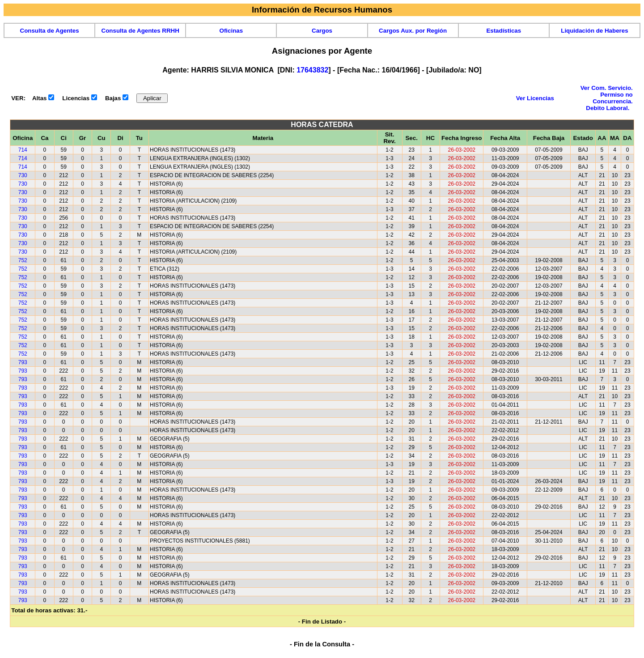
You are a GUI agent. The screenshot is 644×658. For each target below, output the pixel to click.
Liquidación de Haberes (594, 31)
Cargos (322, 31)
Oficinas (231, 31)
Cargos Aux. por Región (413, 31)
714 (23, 150)
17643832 (312, 70)
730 (23, 175)
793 (23, 362)
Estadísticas (504, 31)
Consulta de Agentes (50, 31)
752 (23, 260)
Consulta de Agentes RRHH (140, 31)
